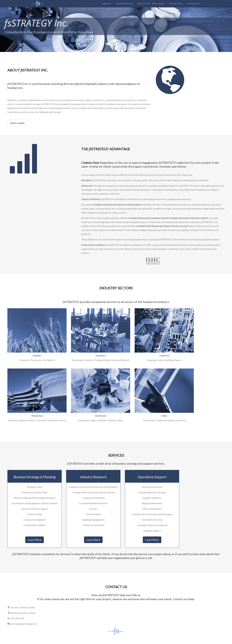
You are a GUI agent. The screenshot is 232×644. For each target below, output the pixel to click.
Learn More (35, 540)
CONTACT (194, 4)
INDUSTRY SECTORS (151, 4)
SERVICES (176, 4)
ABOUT (107, 4)
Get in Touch (17, 123)
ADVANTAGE (124, 4)
